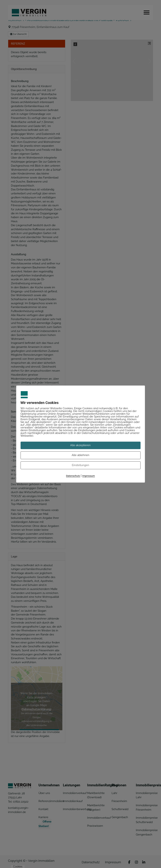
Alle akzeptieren (80, 445)
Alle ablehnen (80, 455)
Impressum (89, 476)
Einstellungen (80, 465)
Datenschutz (73, 476)
